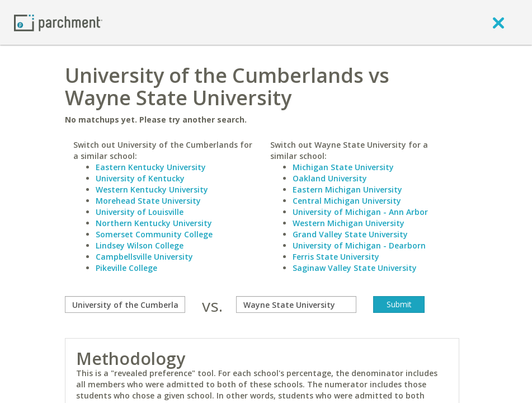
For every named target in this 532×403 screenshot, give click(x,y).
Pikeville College (126, 268)
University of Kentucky (140, 178)
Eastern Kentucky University (151, 167)
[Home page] (58, 22)
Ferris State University (336, 257)
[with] (296, 304)
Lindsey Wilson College (140, 245)
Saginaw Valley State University (355, 268)
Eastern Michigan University (347, 189)
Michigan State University (343, 167)
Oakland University (330, 178)
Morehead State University (148, 201)
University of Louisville (140, 212)
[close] (498, 22)
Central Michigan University (347, 201)
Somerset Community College (154, 234)
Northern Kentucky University (154, 223)
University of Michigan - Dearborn (359, 245)
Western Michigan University (349, 223)
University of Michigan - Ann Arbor (360, 212)
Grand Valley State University (350, 234)
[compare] (125, 304)
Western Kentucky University (152, 189)
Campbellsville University (144, 257)
